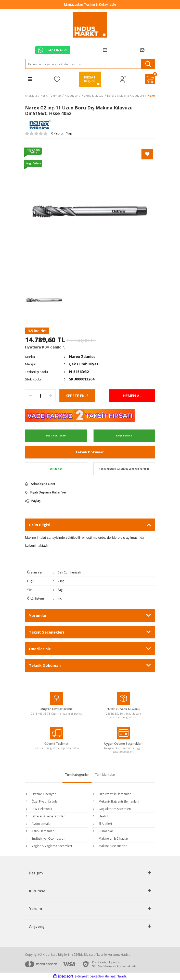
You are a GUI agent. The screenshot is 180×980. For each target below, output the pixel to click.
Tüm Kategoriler (77, 775)
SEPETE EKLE (77, 396)
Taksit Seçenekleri (46, 632)
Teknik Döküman (90, 452)
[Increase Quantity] (50, 396)
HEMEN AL (132, 396)
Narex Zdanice (82, 357)
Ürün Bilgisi (40, 525)
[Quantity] (40, 396)
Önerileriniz (40, 649)
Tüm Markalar (105, 775)
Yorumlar (38, 615)
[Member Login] (123, 79)
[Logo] (90, 25)
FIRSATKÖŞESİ (90, 79)
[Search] (90, 64)
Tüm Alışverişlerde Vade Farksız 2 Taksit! (90, 4)
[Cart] (150, 79)
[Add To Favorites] (147, 154)
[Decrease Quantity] (30, 396)
